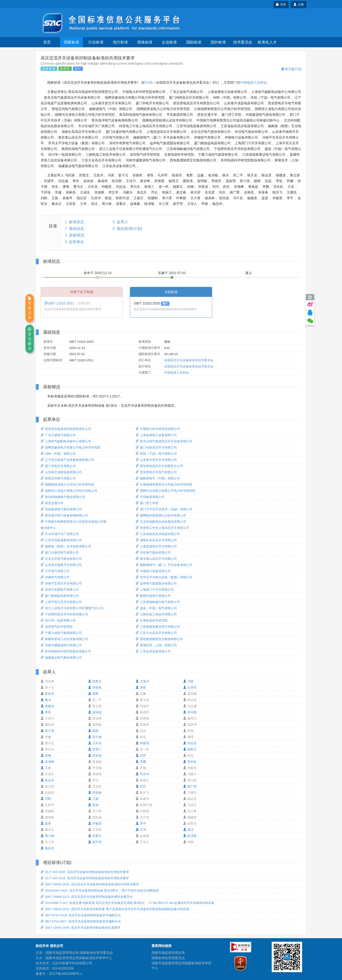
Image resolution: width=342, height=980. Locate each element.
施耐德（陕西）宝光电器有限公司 (66, 546)
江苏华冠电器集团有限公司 (61, 540)
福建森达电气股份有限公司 (61, 658)
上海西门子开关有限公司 (155, 590)
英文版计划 (291, 69)
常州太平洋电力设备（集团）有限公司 (164, 577)
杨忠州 (47, 848)
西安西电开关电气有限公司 (156, 472)
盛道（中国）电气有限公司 (156, 608)
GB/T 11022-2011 (60, 303)
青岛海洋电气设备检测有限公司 (64, 515)
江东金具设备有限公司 (153, 651)
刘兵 (141, 786)
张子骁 (95, 737)
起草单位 (76, 242)
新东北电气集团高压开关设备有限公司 (164, 441)
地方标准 (120, 42)
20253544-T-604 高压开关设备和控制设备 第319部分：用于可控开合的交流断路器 (100, 891)
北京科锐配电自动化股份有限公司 (161, 522)
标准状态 (76, 222)
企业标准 (169, 42)
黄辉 (93, 694)
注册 (299, 5)
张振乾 (95, 688)
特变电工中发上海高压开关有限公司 (162, 528)
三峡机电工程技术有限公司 (156, 614)
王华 (141, 830)
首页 (47, 42)
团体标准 (145, 42)
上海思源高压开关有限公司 (156, 546)
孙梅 (46, 756)
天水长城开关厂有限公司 (60, 534)
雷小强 (47, 731)
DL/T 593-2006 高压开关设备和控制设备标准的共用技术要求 (85, 872)
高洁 (188, 830)
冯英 (188, 681)
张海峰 (47, 762)
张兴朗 (190, 712)
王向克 (95, 743)
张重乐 (95, 836)
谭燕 (141, 688)
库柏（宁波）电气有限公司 (156, 454)
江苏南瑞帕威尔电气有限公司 (158, 602)
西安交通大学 (52, 503)
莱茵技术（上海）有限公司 (156, 645)
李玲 (46, 712)
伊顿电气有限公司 (55, 577)
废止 (249, 273)
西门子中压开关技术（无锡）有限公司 (164, 509)
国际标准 (194, 42)
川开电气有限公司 (55, 571)
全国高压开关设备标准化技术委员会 (189, 360)
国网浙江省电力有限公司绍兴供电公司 (69, 491)
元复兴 (142, 681)
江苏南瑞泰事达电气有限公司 (158, 627)
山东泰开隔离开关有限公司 (61, 565)
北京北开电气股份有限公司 (61, 559)
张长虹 (190, 762)
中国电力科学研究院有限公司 (158, 429)
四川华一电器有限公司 (58, 620)
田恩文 (95, 681)
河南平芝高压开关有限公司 (61, 583)
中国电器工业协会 (253, 82)
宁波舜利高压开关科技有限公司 (64, 614)
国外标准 (218, 42)
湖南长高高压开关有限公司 (156, 540)
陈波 (93, 805)
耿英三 (95, 749)
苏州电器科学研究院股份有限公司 (66, 651)
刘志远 (190, 743)
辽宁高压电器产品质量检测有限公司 (67, 460)
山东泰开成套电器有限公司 (61, 472)
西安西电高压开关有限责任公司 (159, 466)
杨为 (46, 700)
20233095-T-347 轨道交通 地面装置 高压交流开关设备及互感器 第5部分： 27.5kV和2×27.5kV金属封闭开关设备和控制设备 (128, 903)
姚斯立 (190, 749)
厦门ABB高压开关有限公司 (156, 447)
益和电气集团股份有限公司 (156, 583)
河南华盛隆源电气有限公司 (61, 645)
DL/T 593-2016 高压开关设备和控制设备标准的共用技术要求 (85, 878)
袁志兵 (47, 780)
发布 (98, 273)
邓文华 (142, 774)
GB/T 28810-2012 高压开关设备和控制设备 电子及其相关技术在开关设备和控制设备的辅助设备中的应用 (115, 909)
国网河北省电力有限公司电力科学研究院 (166, 491)
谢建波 (47, 706)
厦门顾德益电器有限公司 (60, 596)
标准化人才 (267, 42)
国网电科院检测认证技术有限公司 (161, 515)
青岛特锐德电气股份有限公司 (63, 497)
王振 (93, 799)
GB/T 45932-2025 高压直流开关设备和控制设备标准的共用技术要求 (90, 884)
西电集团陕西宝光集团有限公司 (159, 639)
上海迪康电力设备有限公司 (156, 435)
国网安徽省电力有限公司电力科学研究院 (71, 447)
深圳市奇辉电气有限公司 (60, 590)
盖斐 (46, 823)
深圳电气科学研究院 (57, 627)
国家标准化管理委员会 (168, 958)
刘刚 (46, 799)
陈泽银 (190, 836)
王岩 (46, 768)
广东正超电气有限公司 (58, 435)
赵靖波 (95, 712)
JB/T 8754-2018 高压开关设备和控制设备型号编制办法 (81, 915)
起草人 (123, 222)
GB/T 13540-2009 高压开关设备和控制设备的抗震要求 (81, 928)
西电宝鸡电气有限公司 (58, 478)
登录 (281, 5)
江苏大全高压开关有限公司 (156, 633)
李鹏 (141, 762)
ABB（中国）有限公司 (58, 454)
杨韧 (93, 731)
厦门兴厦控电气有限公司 (60, 553)
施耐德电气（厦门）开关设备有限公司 (164, 565)
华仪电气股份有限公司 (153, 553)
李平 (141, 823)
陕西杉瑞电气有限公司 (153, 596)
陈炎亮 (47, 694)
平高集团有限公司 (150, 497)
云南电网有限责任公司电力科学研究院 (164, 485)
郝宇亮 (95, 842)
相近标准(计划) (130, 229)
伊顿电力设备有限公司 (153, 571)
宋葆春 (95, 793)
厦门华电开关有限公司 (58, 466)
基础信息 (76, 229)
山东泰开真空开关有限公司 (156, 460)
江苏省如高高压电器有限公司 (158, 534)
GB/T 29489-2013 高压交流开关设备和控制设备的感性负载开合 (87, 897)
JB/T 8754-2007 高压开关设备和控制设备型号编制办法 (81, 921)
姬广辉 (190, 786)
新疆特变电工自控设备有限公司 (64, 639)
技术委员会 (243, 42)
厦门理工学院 (147, 503)
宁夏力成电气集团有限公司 (61, 633)
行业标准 (96, 42)
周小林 (47, 836)
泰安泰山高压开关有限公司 (156, 559)
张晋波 (95, 756)
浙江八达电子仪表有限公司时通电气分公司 (72, 608)
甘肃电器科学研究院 (152, 620)
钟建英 (142, 743)
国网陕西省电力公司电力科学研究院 (67, 485)
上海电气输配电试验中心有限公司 (66, 441)
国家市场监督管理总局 (168, 953)
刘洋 (141, 756)
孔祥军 (190, 688)
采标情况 (76, 235)
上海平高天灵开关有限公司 (61, 602)
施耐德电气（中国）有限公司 (158, 478)
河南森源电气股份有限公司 (61, 509)
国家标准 (71, 42)
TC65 (149, 82)
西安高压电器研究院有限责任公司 (66, 429)
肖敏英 (95, 823)
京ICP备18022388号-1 (66, 974)
